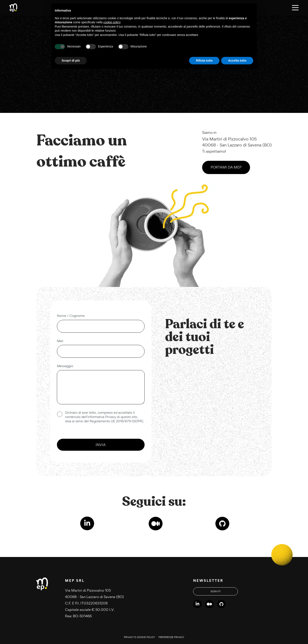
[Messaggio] (101, 387)
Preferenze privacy (171, 637)
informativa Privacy (102, 417)
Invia (101, 445)
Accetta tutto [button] (237, 61)
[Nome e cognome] (101, 326)
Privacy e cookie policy (139, 637)
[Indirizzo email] (101, 351)
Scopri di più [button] (71, 61)
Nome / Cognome (71, 316)
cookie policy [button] (112, 22)
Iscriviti (215, 591)
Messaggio (65, 366)
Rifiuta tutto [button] (204, 61)
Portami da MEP (226, 167)
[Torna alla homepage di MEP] (13, 8)
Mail (60, 341)
